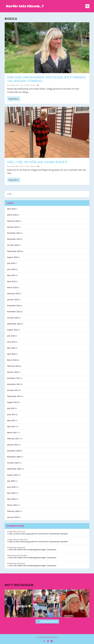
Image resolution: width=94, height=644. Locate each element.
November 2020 (14, 457)
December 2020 (14, 451)
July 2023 (11, 263)
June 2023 (11, 269)
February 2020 (13, 511)
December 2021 (14, 378)
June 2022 (11, 342)
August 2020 (12, 475)
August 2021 (12, 402)
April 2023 (11, 281)
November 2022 (14, 312)
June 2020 (11, 487)
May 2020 (11, 493)
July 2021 (11, 408)
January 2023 (13, 300)
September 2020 (14, 469)
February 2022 (13, 366)
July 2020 (11, 481)
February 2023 (13, 293)
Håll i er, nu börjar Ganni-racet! (37, 162)
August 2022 (12, 330)
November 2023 (14, 239)
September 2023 (14, 251)
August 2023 (12, 257)
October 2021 (13, 390)
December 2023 (14, 233)
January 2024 (13, 227)
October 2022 (13, 318)
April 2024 (11, 209)
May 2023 (11, 275)
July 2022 (11, 336)
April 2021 (11, 426)
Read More (14, 99)
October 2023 (13, 245)
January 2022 (13, 372)
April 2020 (11, 499)
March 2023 (12, 287)
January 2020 (13, 517)
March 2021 (12, 433)
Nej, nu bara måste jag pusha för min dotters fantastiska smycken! (39, 534)
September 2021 (14, 396)
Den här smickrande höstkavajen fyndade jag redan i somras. (46, 79)
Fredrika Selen (14, 85)
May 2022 (11, 348)
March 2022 (12, 360)
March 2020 (12, 505)
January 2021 (13, 445)
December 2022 (14, 306)
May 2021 (11, 420)
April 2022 (11, 354)
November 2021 (14, 384)
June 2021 (11, 414)
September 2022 (14, 324)
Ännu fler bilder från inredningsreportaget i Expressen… (33, 550)
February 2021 (13, 439)
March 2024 (12, 215)
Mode (33, 85)
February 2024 (13, 221)
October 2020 (13, 463)
